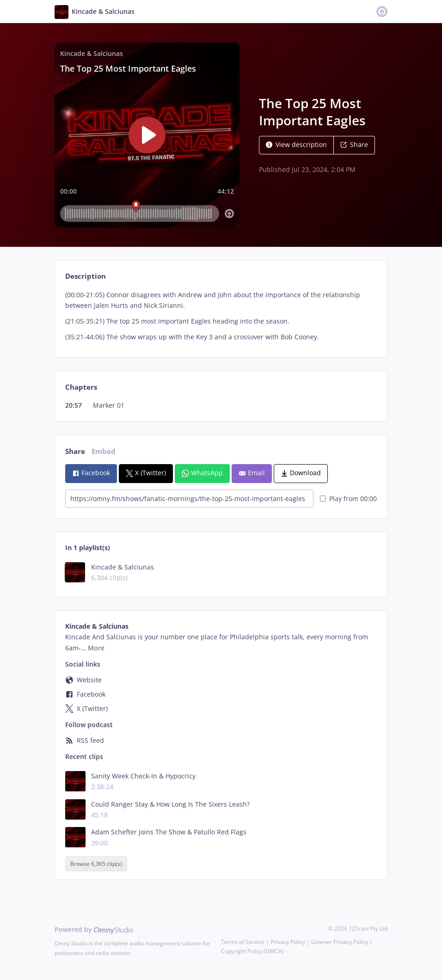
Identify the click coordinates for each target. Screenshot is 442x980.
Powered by (94, 929)
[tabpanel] (221, 316)
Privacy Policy (288, 942)
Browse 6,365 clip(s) (96, 864)
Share (354, 144)
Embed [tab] (104, 451)
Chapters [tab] (81, 387)
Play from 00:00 (348, 499)
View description (296, 144)
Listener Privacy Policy (340, 942)
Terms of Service (243, 942)
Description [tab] (86, 276)
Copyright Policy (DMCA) (252, 951)
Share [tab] (75, 451)
